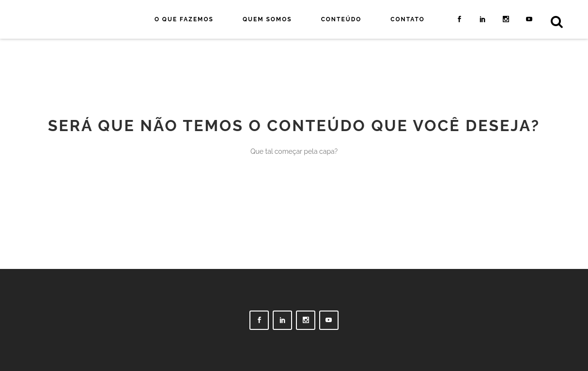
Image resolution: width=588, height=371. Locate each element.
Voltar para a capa (294, 197)
